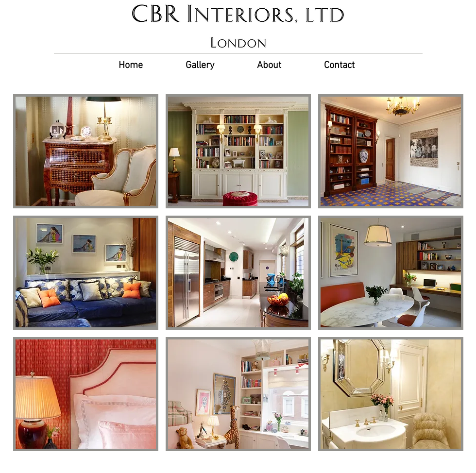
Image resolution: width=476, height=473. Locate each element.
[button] (86, 151)
